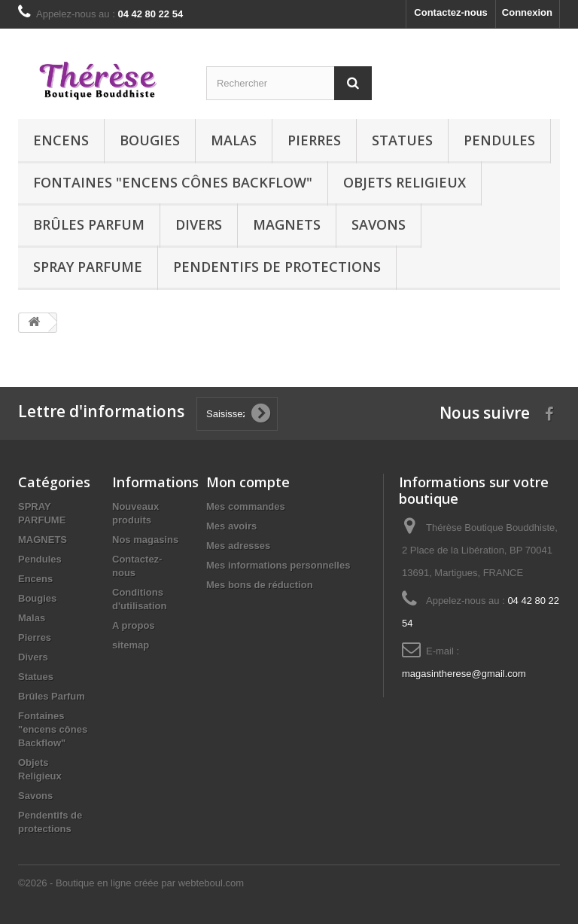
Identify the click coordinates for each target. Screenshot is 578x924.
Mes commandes (246, 506)
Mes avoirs (231, 526)
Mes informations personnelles (278, 565)
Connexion (527, 12)
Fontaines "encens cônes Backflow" (173, 182)
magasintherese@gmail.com (464, 674)
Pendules (499, 140)
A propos (134, 625)
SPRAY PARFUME (88, 267)
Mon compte (248, 482)
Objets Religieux (405, 182)
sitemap (131, 645)
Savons (379, 224)
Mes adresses (238, 546)
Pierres (314, 140)
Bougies (150, 140)
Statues (402, 140)
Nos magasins (145, 540)
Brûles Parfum (89, 224)
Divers (199, 224)
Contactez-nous (451, 12)
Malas (234, 140)
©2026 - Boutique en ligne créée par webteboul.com (131, 883)
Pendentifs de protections (277, 267)
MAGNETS (287, 224)
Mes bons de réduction (260, 585)
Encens (61, 140)
